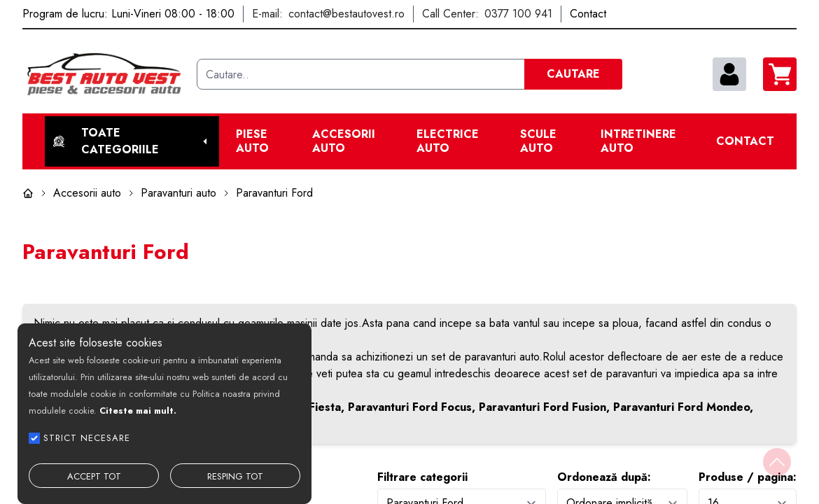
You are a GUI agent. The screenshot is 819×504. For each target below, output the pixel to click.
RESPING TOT (235, 476)
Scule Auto (538, 141)
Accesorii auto (344, 141)
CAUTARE (573, 74)
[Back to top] (777, 462)
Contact (745, 141)
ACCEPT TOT (94, 476)
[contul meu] (729, 74)
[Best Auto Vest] (104, 74)
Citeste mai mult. (138, 411)
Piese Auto (252, 141)
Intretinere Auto (638, 141)
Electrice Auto (448, 141)
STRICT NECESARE (87, 438)
